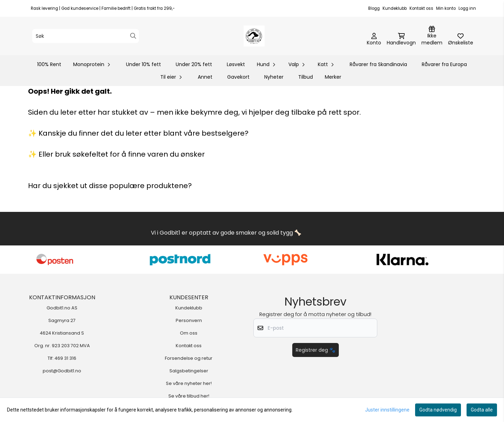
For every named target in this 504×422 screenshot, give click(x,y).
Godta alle (482, 410)
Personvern (189, 320)
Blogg (374, 8)
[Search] (133, 36)
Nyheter (274, 77)
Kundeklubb (395, 8)
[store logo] (254, 36)
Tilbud (306, 77)
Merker (333, 77)
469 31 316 (65, 358)
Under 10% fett (143, 64)
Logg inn (467, 8)
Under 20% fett (194, 64)
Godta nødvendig (438, 410)
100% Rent (49, 64)
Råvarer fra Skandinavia (378, 64)
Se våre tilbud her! (189, 396)
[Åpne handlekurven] (401, 40)
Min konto (446, 8)
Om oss (189, 333)
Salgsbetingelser (189, 371)
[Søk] (86, 36)
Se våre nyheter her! (189, 383)
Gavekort (238, 77)
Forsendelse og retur (189, 358)
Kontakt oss (421, 8)
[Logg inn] (432, 36)
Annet (205, 77)
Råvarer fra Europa (444, 64)
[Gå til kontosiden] (374, 40)
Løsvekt (236, 64)
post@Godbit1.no (62, 371)
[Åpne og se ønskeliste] (461, 40)
